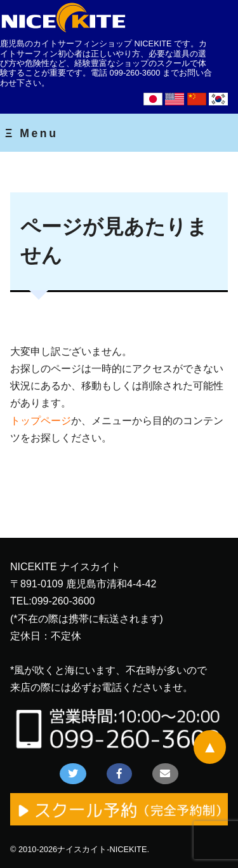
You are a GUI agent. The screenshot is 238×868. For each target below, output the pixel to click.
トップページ (41, 421)
